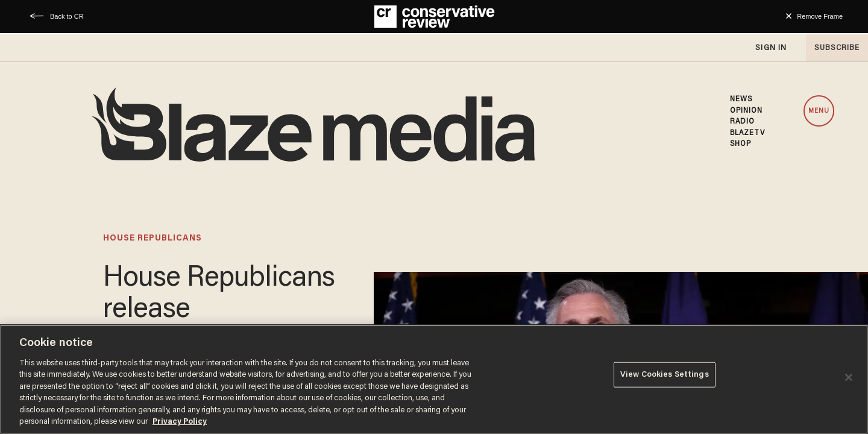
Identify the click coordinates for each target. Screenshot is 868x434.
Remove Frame (820, 16)
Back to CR (67, 16)
